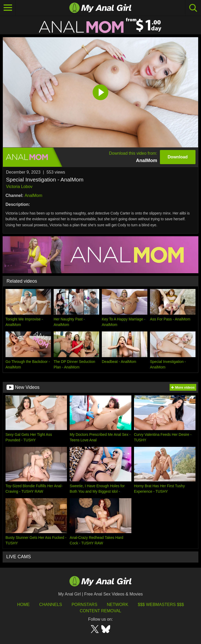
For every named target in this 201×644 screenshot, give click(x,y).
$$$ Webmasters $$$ (161, 605)
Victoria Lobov (19, 187)
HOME (23, 605)
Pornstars (84, 605)
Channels (51, 605)
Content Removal (101, 611)
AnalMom (33, 195)
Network (118, 605)
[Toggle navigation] (8, 8)
